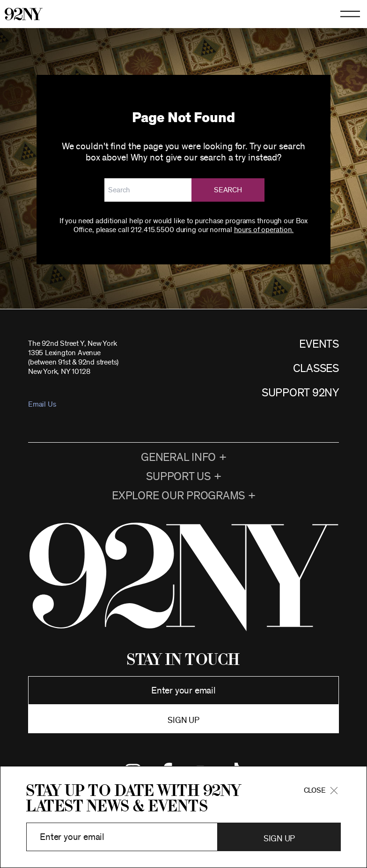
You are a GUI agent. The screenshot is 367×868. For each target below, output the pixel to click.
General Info (178, 458)
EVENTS (319, 344)
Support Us (178, 477)
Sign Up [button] (279, 839)
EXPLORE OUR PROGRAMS (178, 496)
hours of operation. (264, 230)
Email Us (42, 404)
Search (228, 190)
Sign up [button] (183, 721)
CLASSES (316, 369)
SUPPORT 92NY (300, 393)
